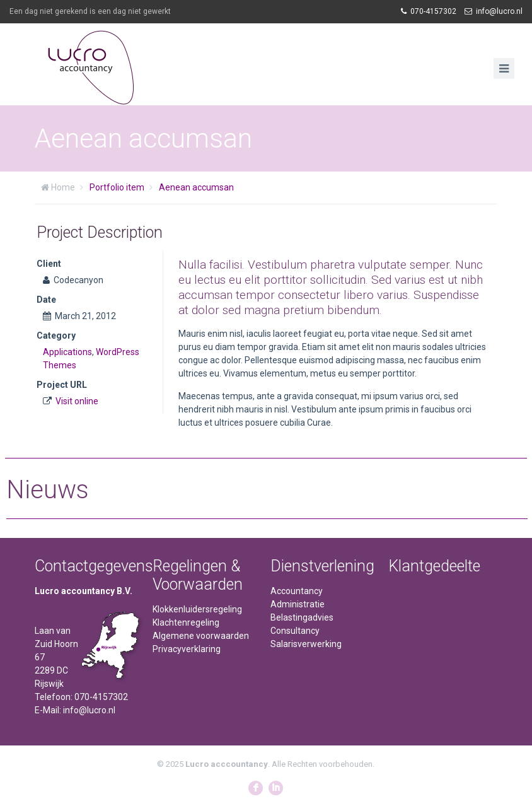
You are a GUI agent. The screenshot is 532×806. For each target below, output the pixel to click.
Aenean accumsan (196, 187)
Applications (67, 352)
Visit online (77, 401)
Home (63, 187)
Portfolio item (117, 187)
